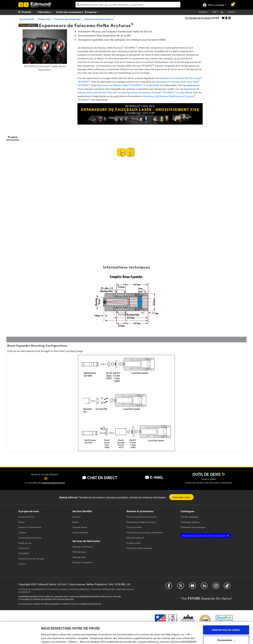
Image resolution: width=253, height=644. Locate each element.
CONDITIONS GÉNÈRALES (78, 589)
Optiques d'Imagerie (82, 562)
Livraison (77, 517)
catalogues (190, 517)
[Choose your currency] (216, 12)
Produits (13, 137)
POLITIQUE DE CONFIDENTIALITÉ (32, 589)
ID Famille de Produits (198, 18)
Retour (76, 522)
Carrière (22, 532)
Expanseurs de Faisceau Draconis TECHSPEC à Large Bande (159, 92)
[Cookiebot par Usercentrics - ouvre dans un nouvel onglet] (21, 638)
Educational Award (135, 538)
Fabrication (46, 12)
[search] (128, 5)
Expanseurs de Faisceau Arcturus (100, 19)
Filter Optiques (79, 552)
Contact (231, 12)
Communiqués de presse (30, 538)
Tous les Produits (27, 19)
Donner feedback (80, 532)
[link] (235, 2)
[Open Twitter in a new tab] (181, 587)
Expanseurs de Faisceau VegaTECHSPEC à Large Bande (128, 85)
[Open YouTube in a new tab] (192, 587)
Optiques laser (79, 557)
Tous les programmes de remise (141, 517)
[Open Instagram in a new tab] (216, 587)
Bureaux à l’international (30, 527)
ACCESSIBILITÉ (24, 592)
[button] (225, 12)
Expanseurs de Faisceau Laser (68, 19)
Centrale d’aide (80, 527)
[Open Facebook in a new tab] (169, 587)
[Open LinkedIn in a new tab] (204, 587)
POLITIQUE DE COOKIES (57, 589)
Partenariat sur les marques (31, 559)
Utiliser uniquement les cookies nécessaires (226, 634)
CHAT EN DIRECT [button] (100, 478)
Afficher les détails (51, 635)
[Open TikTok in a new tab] (227, 587)
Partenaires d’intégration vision (141, 522)
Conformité (24, 548)
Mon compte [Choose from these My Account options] (216, 5)
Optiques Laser (44, 19)
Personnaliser (226, 621)
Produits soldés (134, 543)
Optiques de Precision (83, 547)
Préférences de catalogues (193, 527)
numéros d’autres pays (53, 483)
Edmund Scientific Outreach (139, 548)
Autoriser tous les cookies (226, 611)
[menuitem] (31, 12)
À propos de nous (26, 517)
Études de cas (25, 543)
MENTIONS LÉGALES (125, 589)
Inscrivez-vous (181, 497)
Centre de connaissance (69, 12)
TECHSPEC (24, 553)
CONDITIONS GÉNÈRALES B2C (103, 589)
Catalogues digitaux (190, 522)
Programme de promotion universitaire (145, 532)
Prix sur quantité (134, 527)
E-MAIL (154, 477)
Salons (21, 522)
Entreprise (92, 12)
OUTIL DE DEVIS (206, 474)
